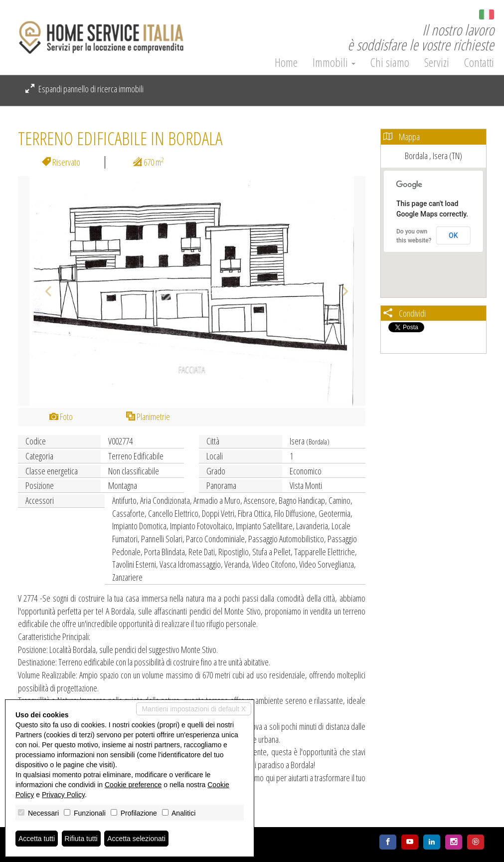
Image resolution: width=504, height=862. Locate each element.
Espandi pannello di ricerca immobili (84, 89)
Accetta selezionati (136, 839)
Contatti (479, 62)
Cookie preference (133, 785)
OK (453, 235)
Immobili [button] (334, 62)
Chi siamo (390, 62)
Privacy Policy (63, 795)
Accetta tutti (37, 839)
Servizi (437, 62)
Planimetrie (148, 417)
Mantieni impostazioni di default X (194, 709)
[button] (44, 291)
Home (286, 62)
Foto (61, 417)
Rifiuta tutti (81, 839)
